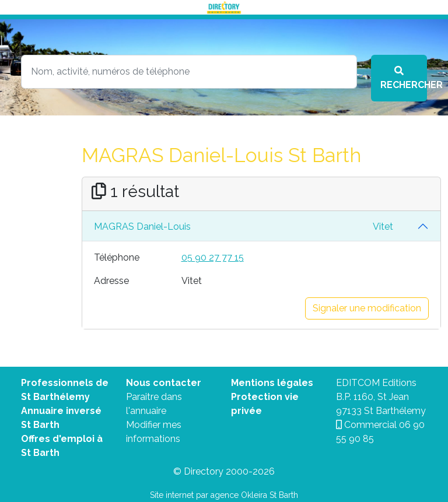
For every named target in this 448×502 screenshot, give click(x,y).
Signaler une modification (367, 308)
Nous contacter (164, 383)
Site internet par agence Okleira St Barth (224, 495)
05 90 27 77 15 (213, 257)
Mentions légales (272, 383)
